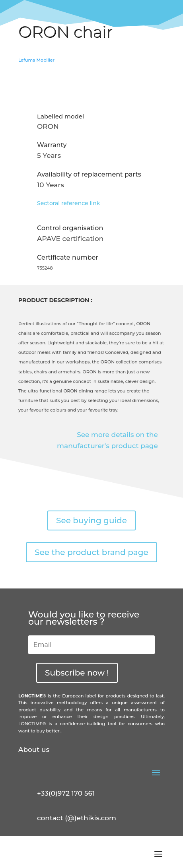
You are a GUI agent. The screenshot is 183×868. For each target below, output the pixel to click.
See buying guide (91, 520)
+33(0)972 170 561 (66, 793)
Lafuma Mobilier (36, 60)
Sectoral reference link (68, 203)
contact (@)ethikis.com (77, 818)
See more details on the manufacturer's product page (107, 440)
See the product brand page (91, 552)
